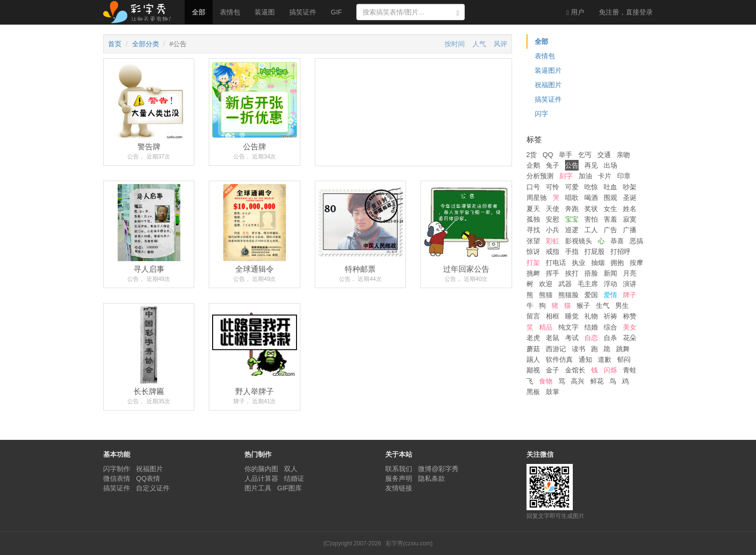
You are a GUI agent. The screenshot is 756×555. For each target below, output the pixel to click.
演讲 (630, 284)
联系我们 (399, 469)
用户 (575, 12)
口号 (533, 187)
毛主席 (588, 284)
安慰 (553, 219)
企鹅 (533, 165)
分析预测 (540, 176)
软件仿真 (559, 359)
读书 (579, 349)
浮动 (610, 284)
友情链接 (399, 488)
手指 (572, 251)
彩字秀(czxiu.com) (409, 543)
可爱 (572, 187)
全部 (199, 12)
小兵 (553, 230)
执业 (579, 263)
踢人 (533, 359)
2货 (532, 155)
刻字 (566, 176)
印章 (624, 176)
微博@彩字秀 (438, 469)
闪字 (541, 114)
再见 (591, 165)
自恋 (591, 338)
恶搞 (636, 241)
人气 (479, 44)
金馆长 (575, 370)
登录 (626, 12)
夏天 (533, 209)
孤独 (533, 219)
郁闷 (624, 359)
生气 (603, 305)
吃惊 (591, 187)
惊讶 (533, 251)
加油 (585, 176)
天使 (553, 209)
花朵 (630, 338)
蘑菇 (533, 349)
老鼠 (553, 338)
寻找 (533, 230)
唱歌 (572, 198)
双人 (291, 469)
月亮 (630, 273)
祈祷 (610, 316)
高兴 (578, 381)
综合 (610, 327)
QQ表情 (148, 478)
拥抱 (617, 263)
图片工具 (258, 488)
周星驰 (537, 198)
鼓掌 (553, 392)
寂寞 (630, 219)
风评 (500, 44)
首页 (115, 44)
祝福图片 (548, 85)
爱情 (610, 295)
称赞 (630, 316)
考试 (572, 338)
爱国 (591, 295)
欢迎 (546, 284)
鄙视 (533, 370)
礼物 (591, 316)
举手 (566, 155)
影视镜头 (579, 241)
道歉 (605, 359)
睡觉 (572, 316)
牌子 (630, 295)
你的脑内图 (261, 469)
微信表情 (117, 478)
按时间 (455, 44)
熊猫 (546, 295)
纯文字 (568, 327)
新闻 (610, 273)
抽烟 (598, 263)
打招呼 (621, 251)
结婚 (591, 327)
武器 (565, 284)
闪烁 (610, 370)
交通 (604, 155)
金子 (553, 370)
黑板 (533, 392)
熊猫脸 (568, 295)
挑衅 (533, 273)
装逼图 (265, 12)
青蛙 (630, 370)
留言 (533, 316)
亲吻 (623, 155)
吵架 (630, 187)
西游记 (556, 349)
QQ (548, 155)
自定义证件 (153, 488)
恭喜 (617, 241)
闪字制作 (117, 469)
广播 (630, 230)
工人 (591, 230)
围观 (610, 198)
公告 (572, 165)
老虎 (533, 338)
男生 (622, 305)
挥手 (553, 273)
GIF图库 (290, 488)
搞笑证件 (303, 12)
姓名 (630, 209)
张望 (533, 241)
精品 (546, 327)
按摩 (636, 263)
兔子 (553, 165)
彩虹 (553, 241)
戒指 (553, 251)
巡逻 (572, 230)
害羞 (610, 219)
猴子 (583, 305)
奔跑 (572, 209)
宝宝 (572, 219)
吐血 (610, 187)
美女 (630, 327)
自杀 (610, 338)
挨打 (572, 273)
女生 (610, 209)
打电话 (556, 263)
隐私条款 (432, 478)
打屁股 (594, 251)
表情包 (230, 12)
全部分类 (146, 44)
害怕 (591, 219)
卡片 (605, 176)
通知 (585, 359)
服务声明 (399, 478)
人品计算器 (261, 478)
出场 (610, 165)
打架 (533, 263)
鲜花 (597, 381)
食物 (546, 381)
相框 (553, 316)
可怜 (553, 187)
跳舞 (623, 349)
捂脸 (591, 273)
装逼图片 (548, 70)
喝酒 (591, 198)
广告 (610, 230)
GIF (336, 12)
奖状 (591, 209)
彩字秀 (140, 12)
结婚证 (294, 478)
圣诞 (630, 198)
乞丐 (585, 155)
